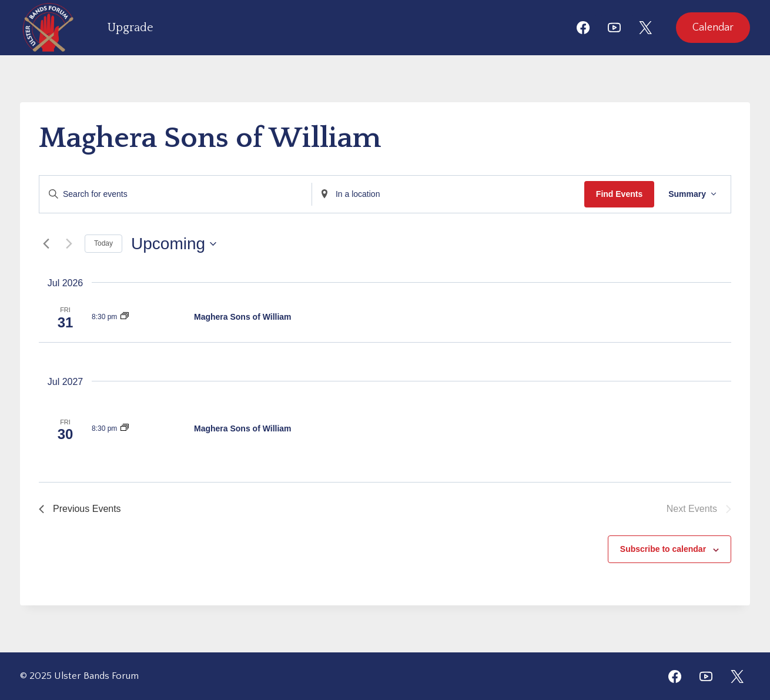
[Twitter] (737, 676)
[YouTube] (614, 28)
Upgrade (130, 28)
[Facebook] (583, 28)
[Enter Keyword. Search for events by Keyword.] (175, 194)
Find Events (619, 194)
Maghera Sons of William (243, 317)
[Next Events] (69, 244)
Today (103, 243)
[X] (645, 28)
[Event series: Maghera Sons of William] (125, 317)
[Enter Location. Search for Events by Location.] (448, 194)
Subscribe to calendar (663, 549)
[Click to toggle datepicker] (174, 244)
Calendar (713, 28)
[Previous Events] (46, 244)
